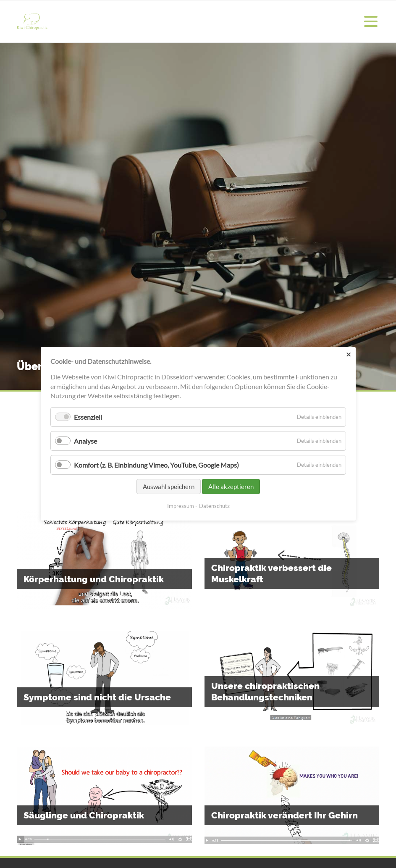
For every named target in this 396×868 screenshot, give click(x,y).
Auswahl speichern (169, 487)
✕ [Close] (348, 354)
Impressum (180, 506)
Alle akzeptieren (231, 487)
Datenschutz (214, 506)
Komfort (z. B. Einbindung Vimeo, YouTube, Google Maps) (156, 465)
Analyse (85, 441)
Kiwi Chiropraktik (32, 21)
